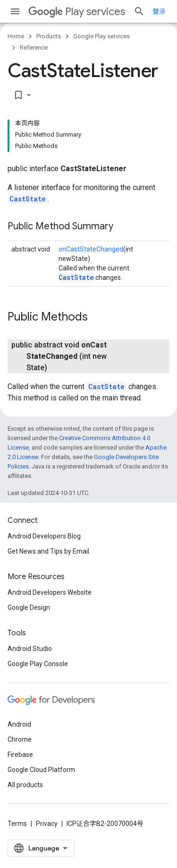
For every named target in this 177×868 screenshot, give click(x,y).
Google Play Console (38, 664)
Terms (17, 824)
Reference (34, 48)
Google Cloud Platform (41, 770)
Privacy (47, 824)
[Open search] (139, 11)
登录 (159, 11)
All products (25, 785)
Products (49, 36)
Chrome (20, 739)
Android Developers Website (50, 592)
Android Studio (30, 649)
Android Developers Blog (44, 536)
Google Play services (101, 36)
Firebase (20, 755)
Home (16, 36)
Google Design (29, 608)
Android (19, 724)
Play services (77, 12)
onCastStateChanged (91, 249)
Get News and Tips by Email (48, 551)
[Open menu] (15, 11)
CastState (28, 199)
